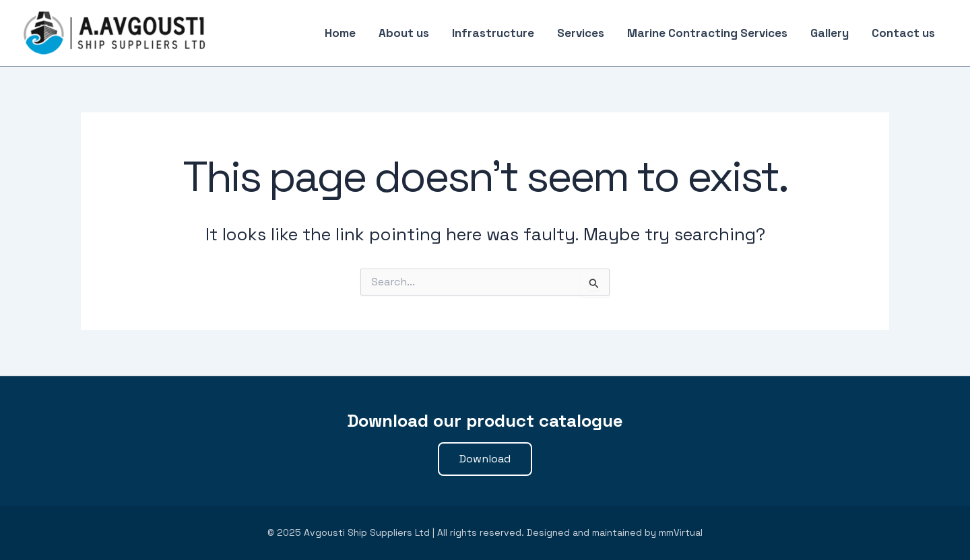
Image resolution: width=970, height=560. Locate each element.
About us (404, 33)
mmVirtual (681, 532)
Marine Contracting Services (707, 33)
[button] (485, 459)
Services (581, 33)
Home (340, 33)
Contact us (903, 33)
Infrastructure (493, 33)
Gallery (830, 33)
